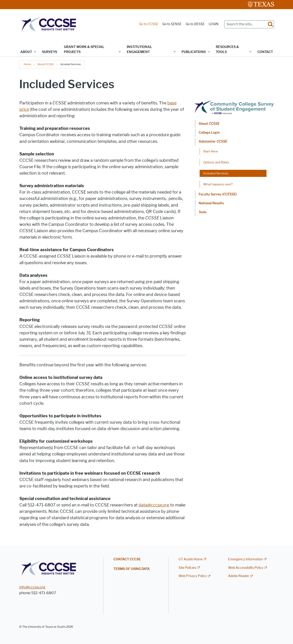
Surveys (50, 52)
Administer (213, 142)
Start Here (211, 151)
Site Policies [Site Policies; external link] (187, 568)
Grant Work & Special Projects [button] (84, 49)
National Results (211, 203)
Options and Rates (216, 162)
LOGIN (214, 24)
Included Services (216, 173)
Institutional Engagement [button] (139, 49)
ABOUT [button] (26, 52)
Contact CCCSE (127, 559)
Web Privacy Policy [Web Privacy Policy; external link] (193, 576)
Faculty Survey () (218, 194)
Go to (149, 24)
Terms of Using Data (132, 569)
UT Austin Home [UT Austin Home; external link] (191, 559)
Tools (203, 212)
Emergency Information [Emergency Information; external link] (245, 559)
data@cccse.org (154, 505)
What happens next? (218, 184)
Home (27, 64)
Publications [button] (194, 52)
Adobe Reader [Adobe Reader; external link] (239, 576)
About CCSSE (46, 64)
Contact (265, 52)
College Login (209, 133)
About (209, 124)
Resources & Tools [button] (227, 49)
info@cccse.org (32, 587)
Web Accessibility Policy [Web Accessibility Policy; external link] (246, 568)
